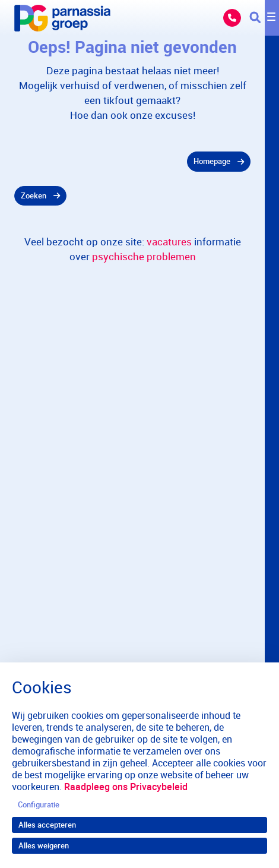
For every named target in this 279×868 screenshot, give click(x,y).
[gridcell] (132, 162)
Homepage (212, 161)
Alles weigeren (44, 845)
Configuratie (39, 804)
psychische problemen (144, 256)
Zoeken (34, 195)
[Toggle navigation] (264, 18)
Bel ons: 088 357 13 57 (232, 18)
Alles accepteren (47, 825)
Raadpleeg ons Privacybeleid (126, 787)
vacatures (169, 242)
